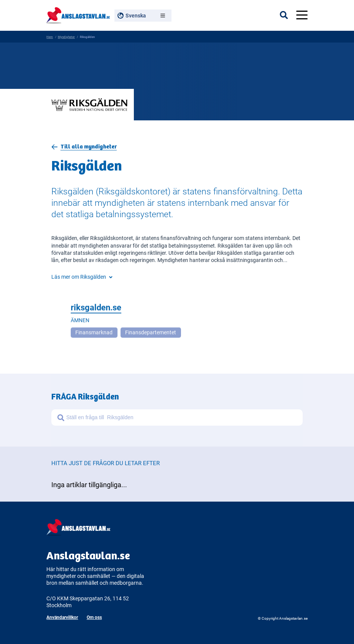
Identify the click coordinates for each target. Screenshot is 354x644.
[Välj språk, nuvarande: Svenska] (143, 16)
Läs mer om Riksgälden (82, 277)
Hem (50, 37)
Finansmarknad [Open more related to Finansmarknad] (94, 333)
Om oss (94, 617)
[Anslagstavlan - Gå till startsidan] (78, 14)
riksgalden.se (96, 308)
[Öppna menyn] (302, 15)
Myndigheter (66, 37)
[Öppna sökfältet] (288, 15)
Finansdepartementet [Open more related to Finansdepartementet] (151, 333)
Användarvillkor (62, 617)
